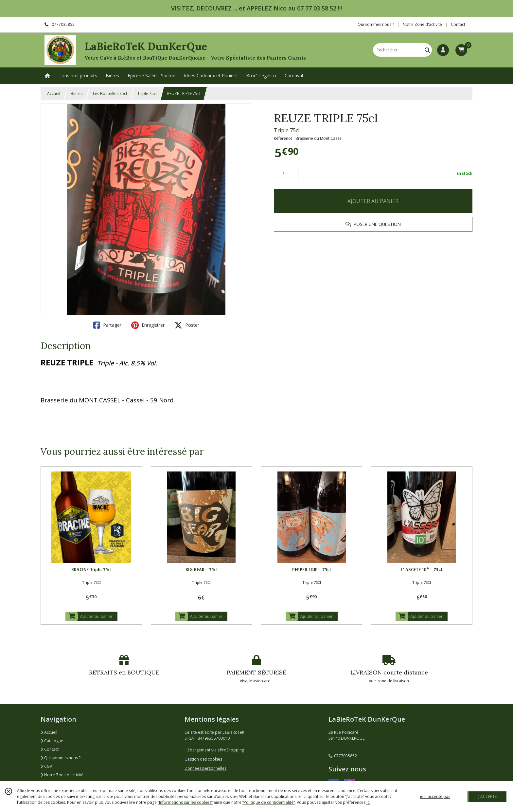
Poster (187, 325)
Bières (77, 93)
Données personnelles (205, 768)
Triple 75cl (147, 93)
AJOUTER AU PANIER (373, 201)
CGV (46, 766)
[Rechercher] (427, 50)
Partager (107, 325)
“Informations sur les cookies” (185, 802)
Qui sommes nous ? (61, 758)
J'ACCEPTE (487, 796)
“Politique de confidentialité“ (269, 802)
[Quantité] (286, 174)
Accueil (54, 93)
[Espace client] (443, 50)
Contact (458, 24)
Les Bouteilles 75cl (110, 93)
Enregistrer (148, 325)
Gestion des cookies (203, 759)
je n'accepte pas (435, 796)
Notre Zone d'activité (62, 775)
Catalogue (52, 741)
